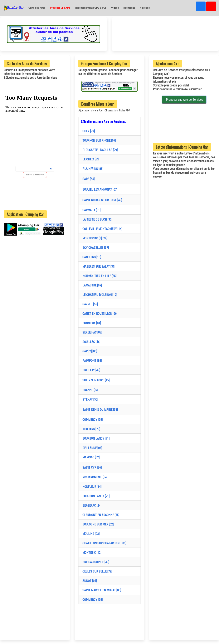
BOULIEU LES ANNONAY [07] (99, 190)
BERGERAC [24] (91, 506)
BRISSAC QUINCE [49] (95, 562)
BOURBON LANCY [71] (95, 439)
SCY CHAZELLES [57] (95, 248)
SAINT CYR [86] (91, 468)
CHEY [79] (88, 131)
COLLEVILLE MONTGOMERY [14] (102, 229)
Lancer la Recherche (35, 175)
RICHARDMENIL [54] (94, 477)
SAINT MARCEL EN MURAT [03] (101, 590)
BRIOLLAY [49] (90, 370)
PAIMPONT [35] (91, 361)
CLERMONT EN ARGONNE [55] (100, 515)
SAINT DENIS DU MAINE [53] (99, 410)
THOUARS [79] (90, 429)
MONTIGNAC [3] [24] (94, 238)
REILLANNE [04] (91, 448)
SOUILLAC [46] (91, 342)
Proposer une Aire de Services (184, 100)
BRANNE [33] (90, 390)
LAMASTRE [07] (91, 285)
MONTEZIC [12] (91, 553)
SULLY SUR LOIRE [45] (95, 380)
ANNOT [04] (89, 581)
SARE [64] (88, 179)
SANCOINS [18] (91, 257)
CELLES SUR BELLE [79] (96, 571)
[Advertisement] (35, 194)
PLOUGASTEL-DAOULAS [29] (99, 150)
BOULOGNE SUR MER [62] (97, 524)
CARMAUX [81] (91, 210)
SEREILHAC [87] (91, 332)
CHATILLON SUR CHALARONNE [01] (104, 543)
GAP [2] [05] (89, 351)
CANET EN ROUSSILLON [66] (99, 314)
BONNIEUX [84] (91, 323)
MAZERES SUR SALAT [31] (98, 267)
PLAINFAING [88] (92, 169)
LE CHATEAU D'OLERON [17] (99, 295)
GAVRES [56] (89, 304)
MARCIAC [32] (90, 457)
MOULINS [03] (90, 534)
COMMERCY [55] (92, 420)
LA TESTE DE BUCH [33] (97, 220)
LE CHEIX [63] (90, 159)
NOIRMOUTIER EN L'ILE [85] (99, 276)
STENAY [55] (89, 400)
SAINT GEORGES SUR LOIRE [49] (101, 200)
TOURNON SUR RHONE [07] (98, 141)
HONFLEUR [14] (91, 487)
